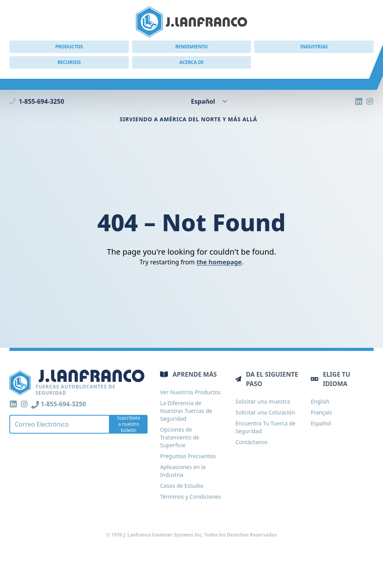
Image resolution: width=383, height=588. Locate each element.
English (320, 401)
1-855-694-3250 (37, 101)
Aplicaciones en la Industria (183, 471)
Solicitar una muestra (263, 401)
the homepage (219, 262)
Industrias (314, 47)
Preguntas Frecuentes (188, 456)
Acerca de (191, 62)
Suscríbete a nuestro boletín (129, 424)
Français (321, 412)
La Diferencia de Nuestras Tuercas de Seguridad (186, 411)
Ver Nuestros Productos (190, 392)
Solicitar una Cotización (265, 412)
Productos (69, 47)
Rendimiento (191, 47)
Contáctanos (251, 442)
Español (321, 423)
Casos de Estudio (182, 486)
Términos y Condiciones (191, 497)
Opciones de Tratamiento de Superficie (180, 437)
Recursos (69, 62)
